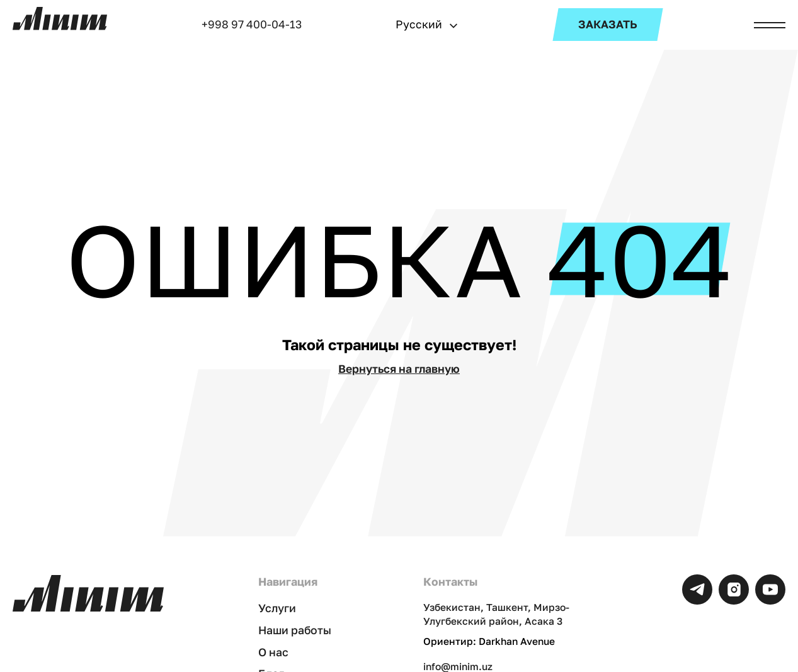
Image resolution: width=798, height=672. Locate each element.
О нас (273, 652)
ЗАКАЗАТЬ (608, 24)
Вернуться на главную (399, 369)
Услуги (277, 608)
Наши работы (295, 630)
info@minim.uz (458, 666)
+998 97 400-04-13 (252, 24)
